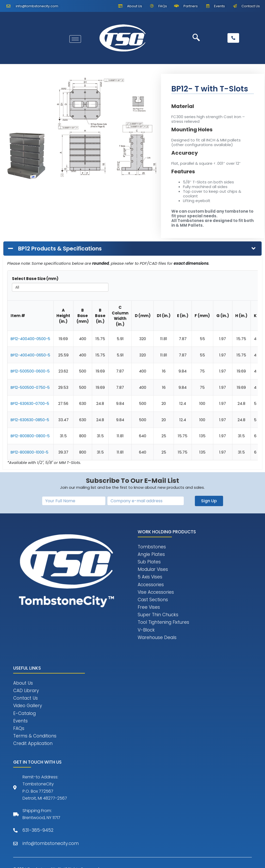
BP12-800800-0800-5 (31, 436)
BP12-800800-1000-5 (30, 452)
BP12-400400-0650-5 (31, 355)
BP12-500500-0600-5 (31, 371)
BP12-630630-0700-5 (31, 403)
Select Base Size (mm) (35, 279)
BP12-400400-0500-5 (31, 339)
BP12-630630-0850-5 (31, 420)
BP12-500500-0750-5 (31, 387)
